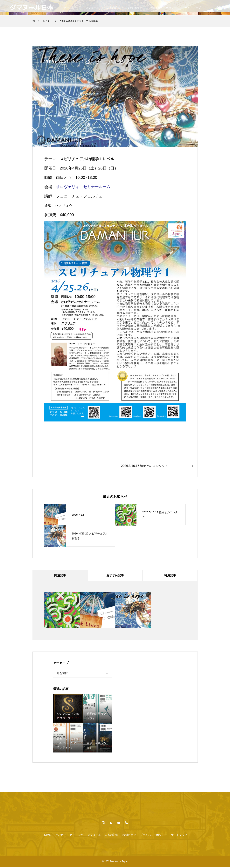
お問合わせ (135, 8)
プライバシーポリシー (163, 8)
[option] (62, 611)
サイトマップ (193, 8)
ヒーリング (71, 8)
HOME (47, 836)
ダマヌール (92, 8)
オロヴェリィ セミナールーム (83, 187)
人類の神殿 (114, 8)
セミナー (60, 836)
